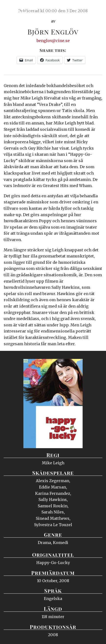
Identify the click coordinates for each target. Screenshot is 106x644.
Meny (96, 9)
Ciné (16, 9)
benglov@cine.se (53, 41)
